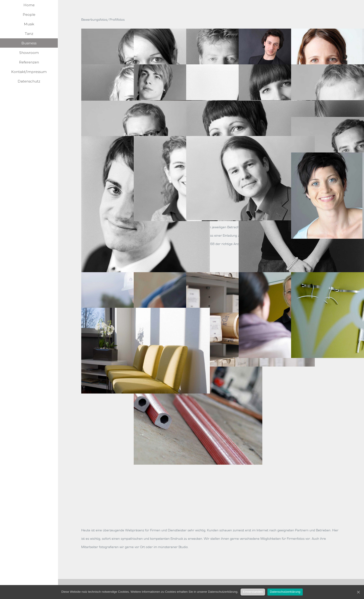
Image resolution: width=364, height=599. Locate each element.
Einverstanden (253, 592)
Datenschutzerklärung (285, 592)
